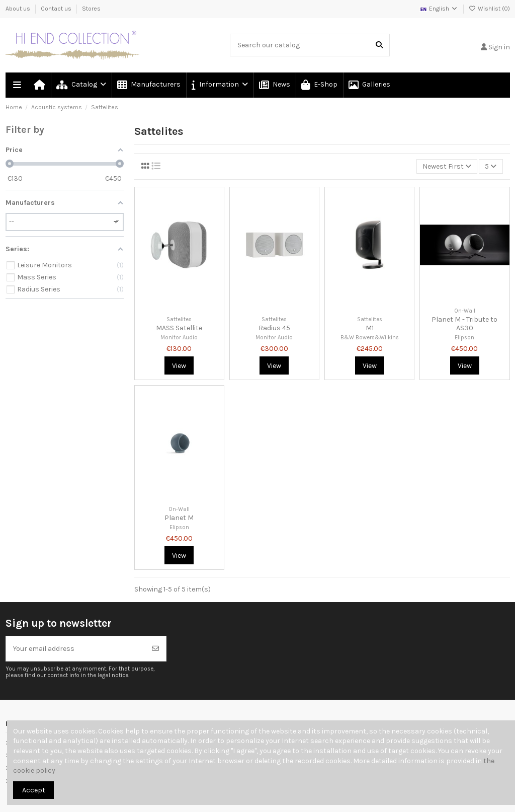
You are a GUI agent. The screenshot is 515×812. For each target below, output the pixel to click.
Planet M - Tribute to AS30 (464, 324)
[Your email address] (76, 649)
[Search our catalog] (379, 45)
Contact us (57, 9)
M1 (370, 328)
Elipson (464, 338)
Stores (91, 9)
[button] (219, 85)
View (179, 366)
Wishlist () (489, 9)
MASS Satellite (179, 328)
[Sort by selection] (447, 166)
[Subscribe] (155, 649)
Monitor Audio (179, 338)
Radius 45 (274, 328)
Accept (34, 790)
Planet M (179, 518)
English (439, 9)
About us (19, 9)
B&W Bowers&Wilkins (370, 338)
